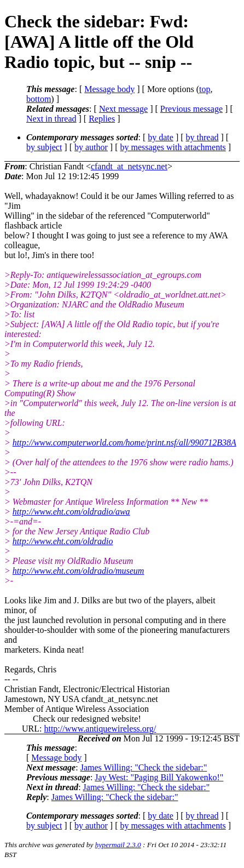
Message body (109, 89)
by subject (44, 147)
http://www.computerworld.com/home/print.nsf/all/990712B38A (124, 442)
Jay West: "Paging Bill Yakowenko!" (159, 777)
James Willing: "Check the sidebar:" (144, 767)
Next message (123, 109)
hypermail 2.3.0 (118, 845)
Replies (102, 119)
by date (161, 137)
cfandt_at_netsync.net (129, 166)
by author (91, 147)
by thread (202, 137)
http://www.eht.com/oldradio (63, 541)
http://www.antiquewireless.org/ (100, 729)
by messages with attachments (173, 147)
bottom (39, 99)
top (205, 89)
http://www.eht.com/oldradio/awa (71, 512)
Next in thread (51, 119)
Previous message (191, 109)
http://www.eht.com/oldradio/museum (79, 571)
